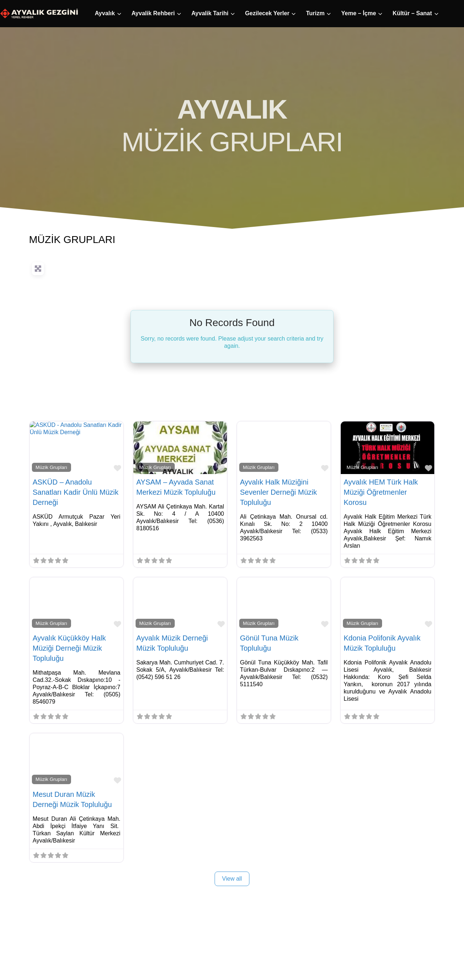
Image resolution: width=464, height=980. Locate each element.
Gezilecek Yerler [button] (190, 13)
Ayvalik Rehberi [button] (76, 13)
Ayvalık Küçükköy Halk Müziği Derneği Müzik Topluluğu (69, 648)
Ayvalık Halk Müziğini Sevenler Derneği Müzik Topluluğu (278, 492)
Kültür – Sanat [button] (335, 13)
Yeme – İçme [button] (281, 13)
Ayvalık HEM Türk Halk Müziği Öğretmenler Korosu (381, 492)
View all (232, 879)
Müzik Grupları (51, 467)
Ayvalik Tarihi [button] (132, 13)
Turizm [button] (238, 13)
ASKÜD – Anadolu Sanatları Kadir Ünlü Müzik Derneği (76, 492)
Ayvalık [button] (27, 13)
